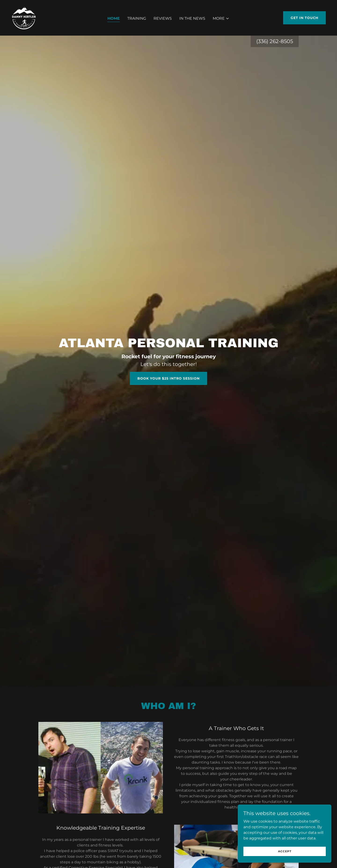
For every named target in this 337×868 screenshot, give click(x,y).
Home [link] (114, 18)
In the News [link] (192, 18)
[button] (221, 18)
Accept (285, 851)
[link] (24, 17)
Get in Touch (304, 18)
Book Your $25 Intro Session (168, 378)
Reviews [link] (163, 18)
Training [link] (137, 18)
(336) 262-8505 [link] (275, 41)
